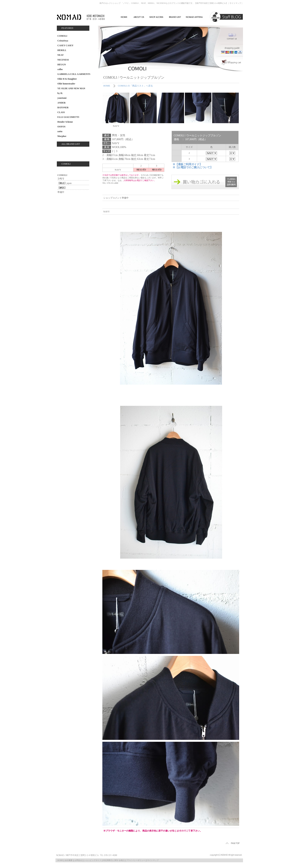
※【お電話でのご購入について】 (193, 167)
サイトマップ (235, 3)
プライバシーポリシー (136, 860)
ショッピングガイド (93, 860)
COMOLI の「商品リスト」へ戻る (135, 86)
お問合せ (78, 860)
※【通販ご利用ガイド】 (187, 164)
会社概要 (69, 860)
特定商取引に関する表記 (114, 860)
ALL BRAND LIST (71, 144)
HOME (107, 86)
